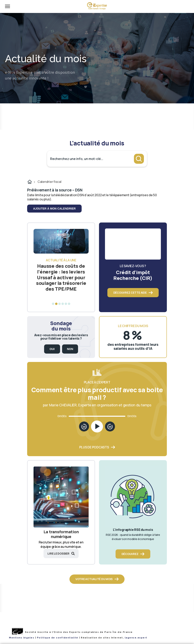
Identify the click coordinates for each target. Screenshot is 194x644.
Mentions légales (22, 638)
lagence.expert (136, 638)
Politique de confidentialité (58, 638)
